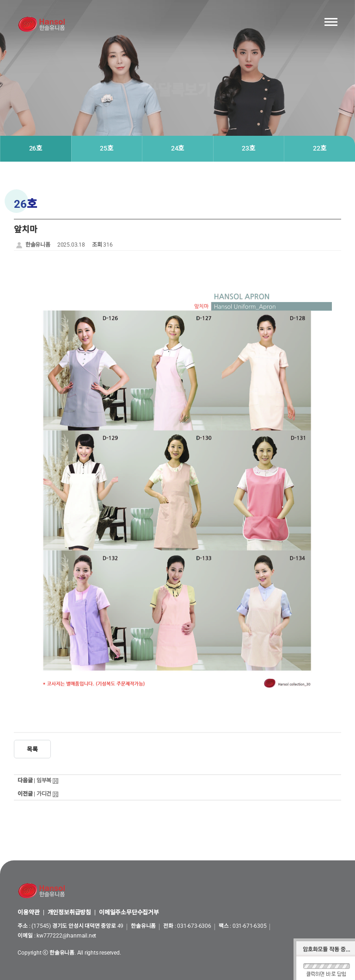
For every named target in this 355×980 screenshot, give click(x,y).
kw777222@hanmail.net (66, 936)
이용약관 (28, 913)
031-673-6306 (194, 926)
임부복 (44, 780)
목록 (32, 749)
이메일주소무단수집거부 (129, 913)
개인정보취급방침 (69, 913)
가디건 (44, 794)
